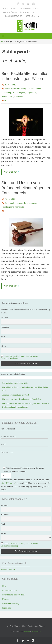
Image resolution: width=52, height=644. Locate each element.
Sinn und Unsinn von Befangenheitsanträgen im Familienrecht (26, 188)
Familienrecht (8, 207)
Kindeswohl (19, 97)
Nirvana (27, 632)
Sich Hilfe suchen (8, 483)
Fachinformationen (29, 9)
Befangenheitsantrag (14, 203)
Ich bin (3, 346)
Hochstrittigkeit (19, 93)
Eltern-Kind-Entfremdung (16, 89)
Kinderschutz (8, 97)
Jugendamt (31, 93)
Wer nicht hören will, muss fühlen (15, 383)
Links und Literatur (12, 16)
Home (5, 9)
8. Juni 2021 (11, 85)
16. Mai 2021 (11, 199)
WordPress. (36, 632)
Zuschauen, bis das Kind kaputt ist (15, 395)
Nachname (5, 327)
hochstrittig (7, 93)
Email (3, 337)
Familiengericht (34, 89)
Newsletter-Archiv (8, 569)
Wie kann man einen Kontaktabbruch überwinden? (22, 399)
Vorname (4, 318)
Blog (14, 9)
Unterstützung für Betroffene (18, 12)
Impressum (6, 608)
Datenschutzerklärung (11, 604)
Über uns (30, 16)
